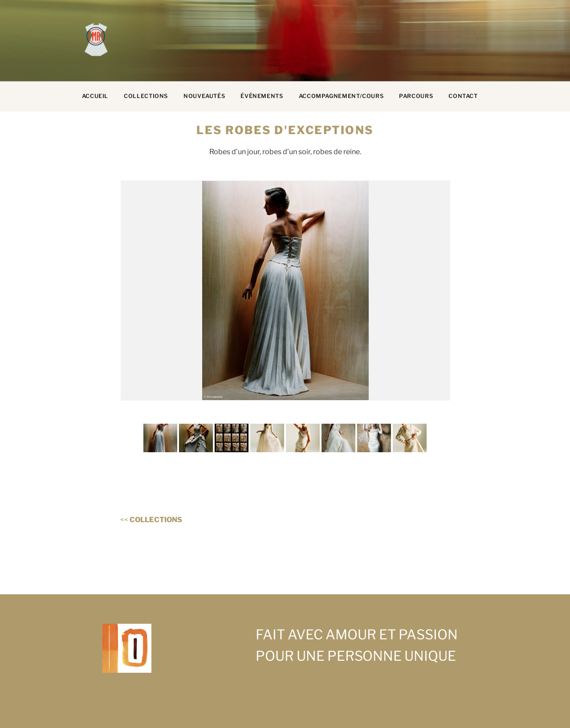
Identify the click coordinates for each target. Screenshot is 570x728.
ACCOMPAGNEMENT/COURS (341, 96)
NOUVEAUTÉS (204, 96)
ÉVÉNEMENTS (262, 96)
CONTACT (463, 96)
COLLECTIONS (146, 96)
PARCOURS (416, 96)
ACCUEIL (95, 96)
